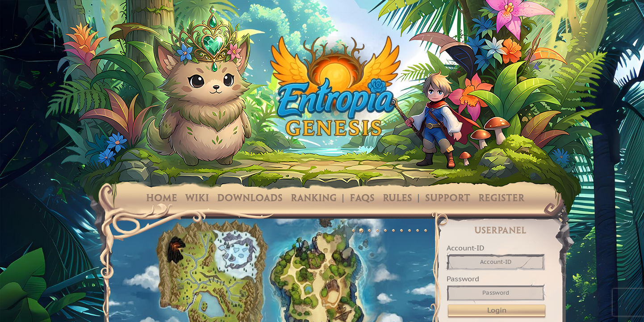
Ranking (314, 199)
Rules (397, 199)
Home (162, 199)
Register (501, 199)
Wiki (197, 199)
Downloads (250, 199)
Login (497, 310)
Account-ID (465, 248)
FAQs (362, 199)
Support (448, 199)
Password (463, 279)
